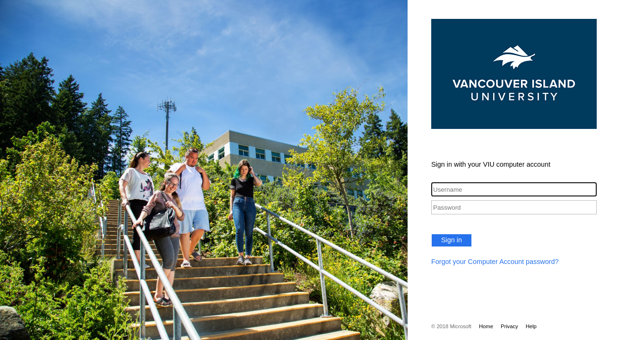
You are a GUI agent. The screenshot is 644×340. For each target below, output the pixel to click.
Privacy (509, 326)
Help (531, 326)
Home (486, 326)
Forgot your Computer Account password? (495, 262)
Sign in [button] (452, 240)
